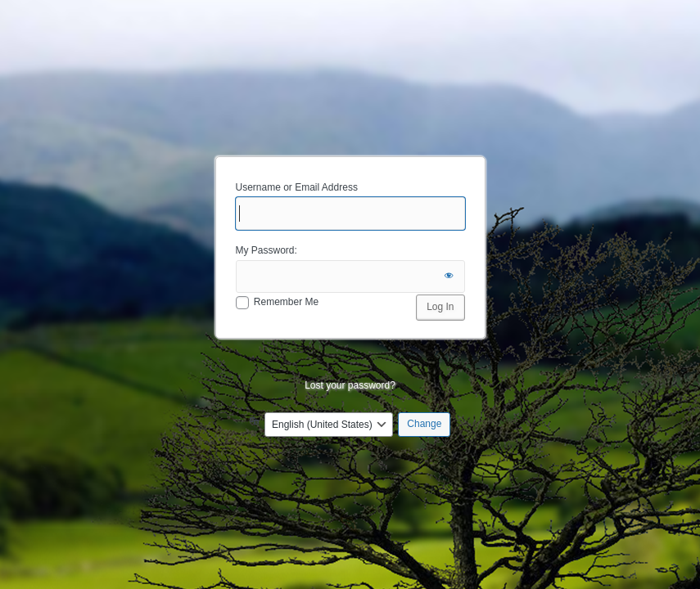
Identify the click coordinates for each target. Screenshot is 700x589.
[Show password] (449, 277)
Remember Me (286, 302)
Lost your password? (350, 385)
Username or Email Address (297, 187)
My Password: (266, 250)
